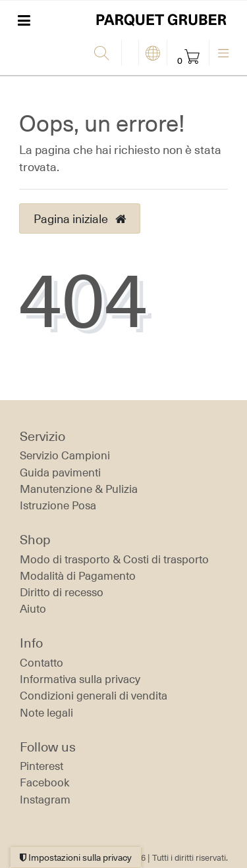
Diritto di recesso (62, 592)
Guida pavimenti (60, 472)
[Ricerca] (104, 54)
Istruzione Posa (58, 505)
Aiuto (33, 609)
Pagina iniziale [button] (80, 218)
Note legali (46, 713)
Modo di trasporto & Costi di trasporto (114, 559)
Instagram (45, 800)
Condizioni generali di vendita (94, 696)
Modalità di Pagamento (78, 576)
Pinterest (41, 766)
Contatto (41, 663)
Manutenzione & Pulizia (79, 489)
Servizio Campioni (65, 455)
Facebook (45, 782)
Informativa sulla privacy (80, 679)
